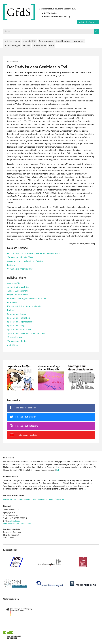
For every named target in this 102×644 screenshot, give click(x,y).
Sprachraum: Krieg (16, 325)
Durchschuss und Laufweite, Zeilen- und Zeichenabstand (34, 253)
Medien (26, 45)
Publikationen (39, 45)
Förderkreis (9, 458)
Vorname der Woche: (20, 269)
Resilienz (11, 265)
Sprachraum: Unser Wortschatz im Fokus (26, 333)
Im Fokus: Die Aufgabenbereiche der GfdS (27, 298)
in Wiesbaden (51, 13)
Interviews (12, 302)
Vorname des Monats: (20, 257)
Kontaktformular (10, 499)
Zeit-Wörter (13, 345)
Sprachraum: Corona (17, 314)
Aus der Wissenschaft (17, 291)
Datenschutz (60, 499)
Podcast (11, 310)
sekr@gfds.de (15, 521)
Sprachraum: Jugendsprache (20, 322)
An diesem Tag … (15, 283)
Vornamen (78, 41)
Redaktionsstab (10, 477)
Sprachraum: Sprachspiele (19, 329)
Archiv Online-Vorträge (18, 287)
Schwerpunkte (46, 41)
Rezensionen (13, 62)
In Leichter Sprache (88, 22)
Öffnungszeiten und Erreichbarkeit (17, 524)
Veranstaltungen (12, 45)
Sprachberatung (63, 41)
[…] (57, 470)
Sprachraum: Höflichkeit (18, 318)
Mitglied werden (12, 41)
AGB (51, 499)
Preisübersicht (24, 499)
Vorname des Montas (17, 341)
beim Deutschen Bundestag (57, 16)
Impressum (43, 499)
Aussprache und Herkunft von (25, 261)
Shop (51, 45)
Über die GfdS (29, 41)
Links (34, 499)
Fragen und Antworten (18, 295)
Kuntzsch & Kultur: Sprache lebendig (24, 306)
